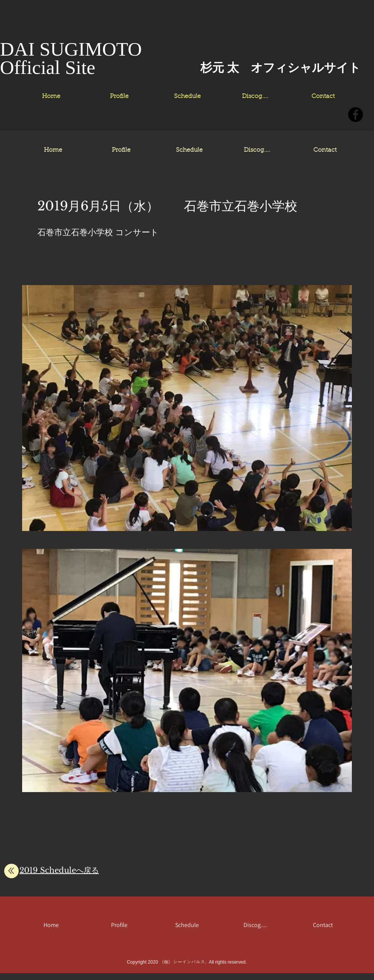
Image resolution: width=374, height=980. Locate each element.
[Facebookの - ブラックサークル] (355, 115)
